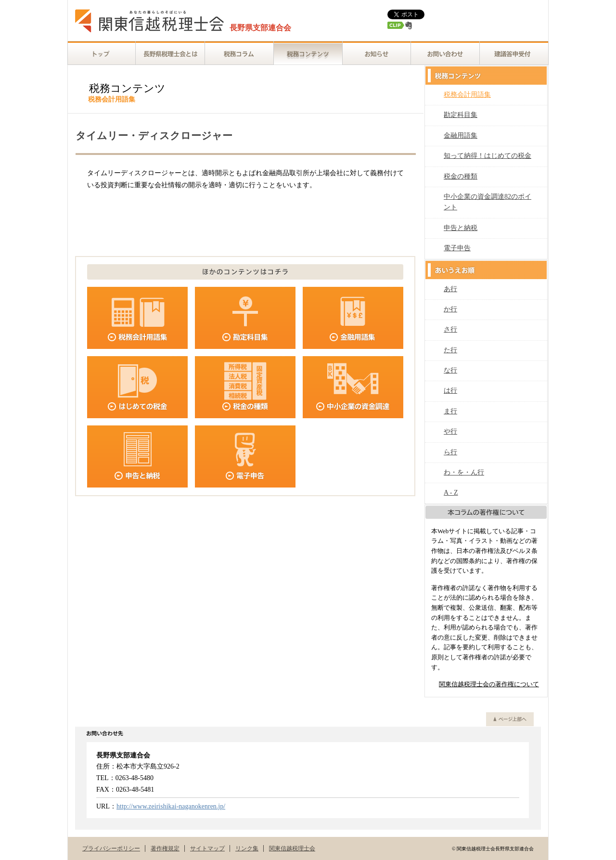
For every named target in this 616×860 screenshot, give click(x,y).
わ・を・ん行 (464, 472)
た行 (450, 350)
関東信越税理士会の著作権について (489, 684)
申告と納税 (461, 228)
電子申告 (457, 248)
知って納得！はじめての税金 (488, 156)
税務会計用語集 (467, 95)
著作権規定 (165, 848)
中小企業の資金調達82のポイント (488, 202)
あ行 (450, 289)
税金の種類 (461, 176)
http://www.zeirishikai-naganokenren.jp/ (171, 806)
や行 (450, 431)
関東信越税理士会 (292, 848)
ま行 (450, 411)
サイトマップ (207, 848)
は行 (450, 391)
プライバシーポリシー (111, 848)
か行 (450, 309)
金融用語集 (461, 135)
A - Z (451, 493)
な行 (450, 370)
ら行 (450, 452)
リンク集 (247, 848)
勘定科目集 (461, 115)
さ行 (450, 329)
